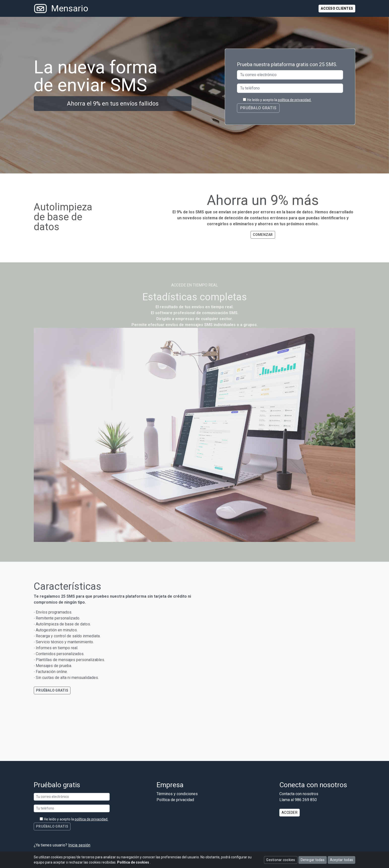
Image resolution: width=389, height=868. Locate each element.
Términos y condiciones (177, 794)
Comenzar (263, 235)
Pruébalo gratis (52, 690)
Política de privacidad (175, 800)
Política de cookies (133, 862)
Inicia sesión (79, 845)
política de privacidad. (295, 100)
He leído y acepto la (279, 100)
